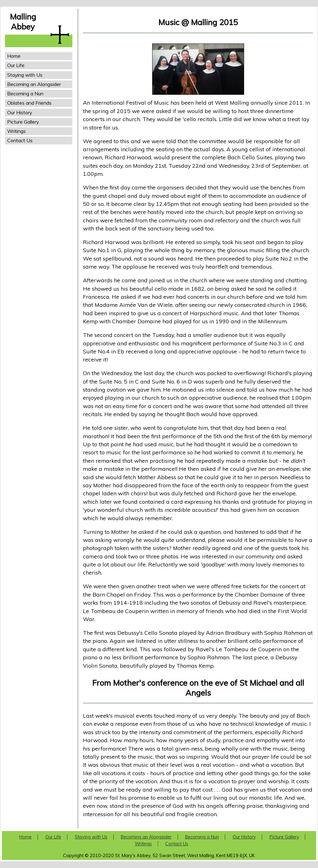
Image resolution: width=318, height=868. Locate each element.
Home (14, 56)
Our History (20, 112)
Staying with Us (25, 75)
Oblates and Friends (29, 103)
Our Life (16, 65)
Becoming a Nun (25, 93)
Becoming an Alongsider (34, 84)
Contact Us (20, 140)
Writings (16, 131)
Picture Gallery (23, 122)
